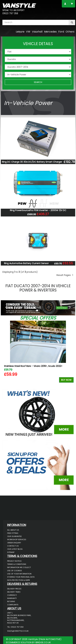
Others (70, 32)
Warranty (12, 598)
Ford (61, 32)
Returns (11, 601)
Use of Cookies (15, 571)
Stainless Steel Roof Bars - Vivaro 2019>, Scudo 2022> (33, 366)
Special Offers (38, 318)
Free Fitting (13, 533)
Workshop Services (17, 540)
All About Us (13, 530)
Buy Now (66, 380)
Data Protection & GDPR (19, 580)
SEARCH (38, 82)
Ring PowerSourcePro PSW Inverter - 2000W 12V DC (38, 210)
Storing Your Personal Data (21, 577)
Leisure (20, 32)
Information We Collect (19, 567)
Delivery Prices (14, 589)
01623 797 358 (10, 13)
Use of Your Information (19, 574)
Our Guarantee (14, 536)
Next (70, 354)
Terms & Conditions (17, 564)
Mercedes (50, 32)
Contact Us (13, 546)
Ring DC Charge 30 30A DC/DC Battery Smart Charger (32, 162)
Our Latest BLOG (15, 549)
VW (28, 32)
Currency (12, 595)
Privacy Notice (14, 561)
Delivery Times (14, 592)
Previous (6, 354)
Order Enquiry (14, 543)
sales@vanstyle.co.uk (18, 631)
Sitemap (11, 552)
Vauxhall (37, 32)
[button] (6, 307)
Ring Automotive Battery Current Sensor (26, 263)
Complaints (13, 605)
